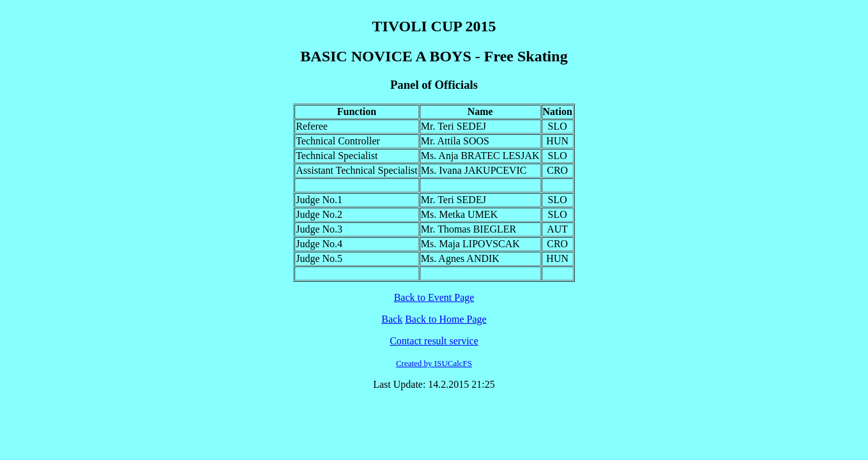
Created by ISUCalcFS (434, 363)
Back (392, 319)
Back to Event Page (434, 297)
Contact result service (434, 341)
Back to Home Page (446, 319)
